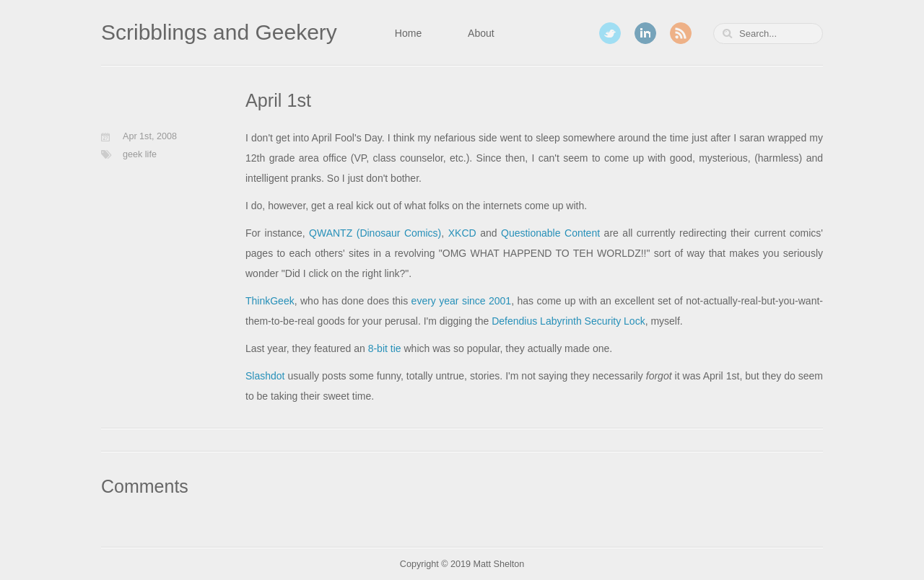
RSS (681, 33)
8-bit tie (385, 348)
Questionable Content (550, 233)
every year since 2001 (462, 301)
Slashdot (265, 376)
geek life (140, 154)
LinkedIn (645, 33)
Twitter (610, 33)
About (481, 33)
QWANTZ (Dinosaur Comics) (375, 233)
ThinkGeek (270, 301)
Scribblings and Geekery (219, 32)
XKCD (462, 233)
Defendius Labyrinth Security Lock (568, 321)
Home (408, 33)
